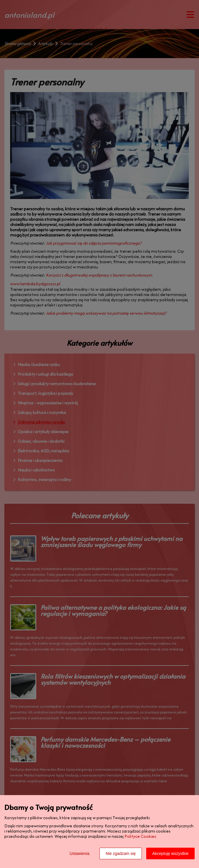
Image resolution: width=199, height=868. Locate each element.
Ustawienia (79, 853)
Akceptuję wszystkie (170, 853)
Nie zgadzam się (121, 853)
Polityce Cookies (140, 836)
